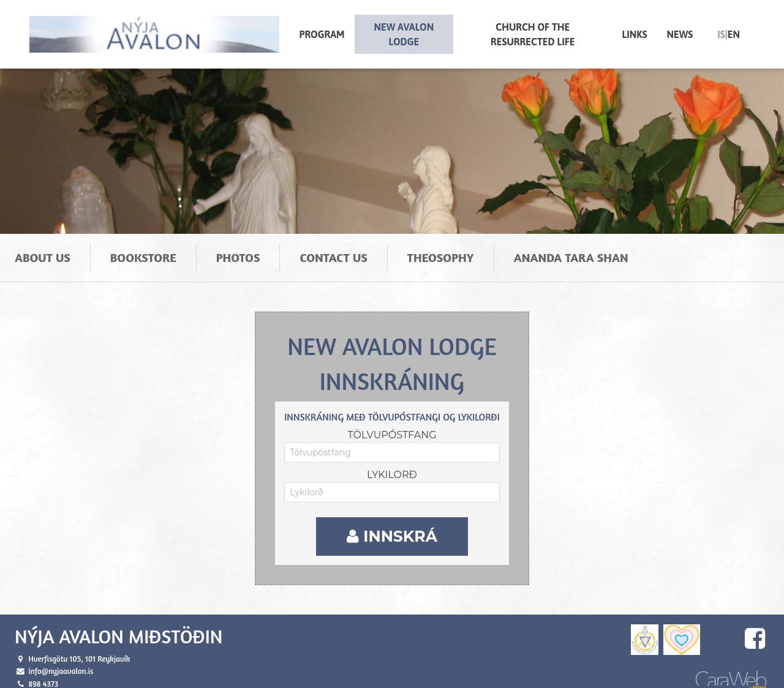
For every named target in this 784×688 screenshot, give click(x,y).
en (734, 34)
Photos (238, 247)
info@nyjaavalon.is (61, 660)
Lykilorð (392, 464)
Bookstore (143, 247)
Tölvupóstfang (392, 424)
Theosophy (441, 247)
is (721, 34)
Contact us (333, 247)
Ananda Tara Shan (571, 247)
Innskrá (392, 525)
